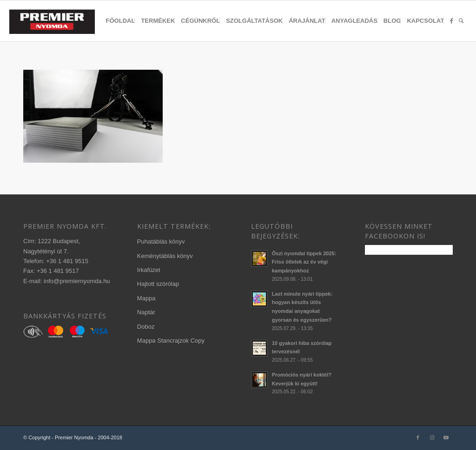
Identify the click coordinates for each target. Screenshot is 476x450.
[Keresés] (461, 21)
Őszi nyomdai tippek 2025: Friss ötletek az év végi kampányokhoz (304, 262)
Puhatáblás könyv (161, 242)
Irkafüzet (149, 270)
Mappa (146, 298)
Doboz (146, 327)
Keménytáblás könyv (165, 256)
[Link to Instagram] (432, 437)
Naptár (146, 312)
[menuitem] (121, 21)
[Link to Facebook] (418, 437)
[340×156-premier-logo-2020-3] (57, 23)
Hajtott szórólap (158, 284)
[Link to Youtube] (446, 437)
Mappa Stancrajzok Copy (171, 341)
